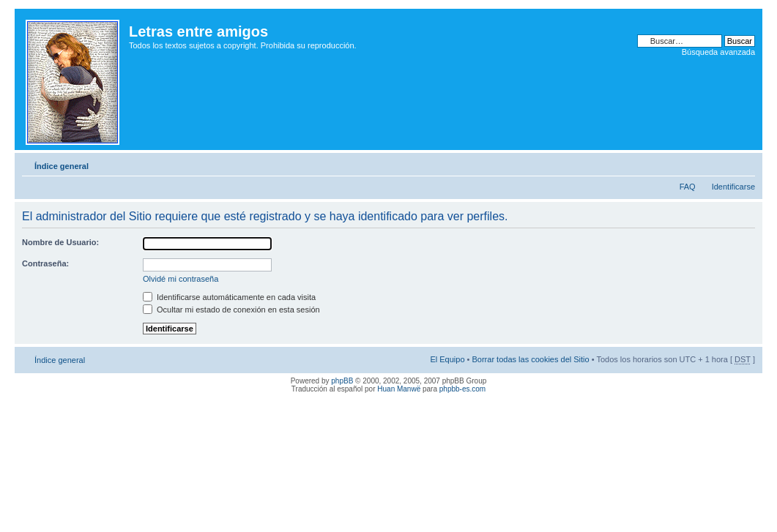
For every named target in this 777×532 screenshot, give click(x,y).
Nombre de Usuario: (60, 242)
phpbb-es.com (462, 389)
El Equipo (447, 359)
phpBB (342, 381)
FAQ (688, 187)
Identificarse (733, 187)
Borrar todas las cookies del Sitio (530, 359)
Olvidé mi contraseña (181, 279)
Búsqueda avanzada (718, 52)
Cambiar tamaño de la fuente (744, 163)
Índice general (62, 166)
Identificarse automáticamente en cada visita (229, 297)
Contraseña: (45, 263)
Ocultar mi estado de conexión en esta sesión (231, 310)
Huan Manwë (399, 389)
